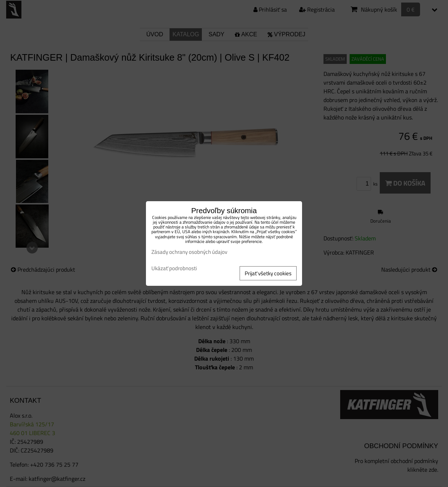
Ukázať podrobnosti (174, 269)
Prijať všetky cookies (268, 273)
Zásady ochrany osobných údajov (189, 252)
